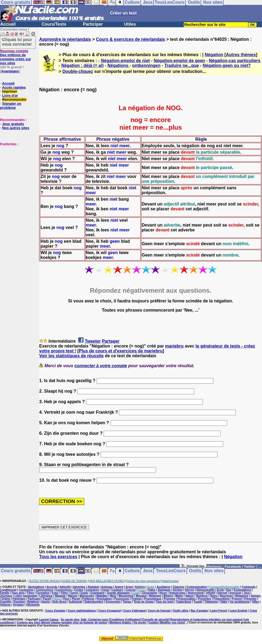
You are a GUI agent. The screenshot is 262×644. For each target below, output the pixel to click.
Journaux (6, 596)
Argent (119, 587)
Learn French (219, 611)
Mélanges (155, 596)
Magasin (60, 596)
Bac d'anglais (199, 611)
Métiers (168, 596)
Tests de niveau (144, 602)
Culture (132, 571)
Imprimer (10, 91)
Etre (229, 590)
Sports (46, 602)
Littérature (46, 596)
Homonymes (177, 593)
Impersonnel (196, 593)
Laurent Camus (49, 620)
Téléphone (211, 602)
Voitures (5, 605)
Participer (93, 24)
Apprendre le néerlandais (65, 39)
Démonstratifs (205, 590)
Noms (214, 596)
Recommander (14, 100)
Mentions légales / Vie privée (128, 623)
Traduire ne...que (182, 65)
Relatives (33, 602)
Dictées (178, 590)
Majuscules (87, 596)
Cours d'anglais (55, 611)
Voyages (18, 605)
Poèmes (137, 599)
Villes (256, 602)
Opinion (256, 596)
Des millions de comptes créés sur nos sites (16, 57)
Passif (47, 599)
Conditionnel (8, 590)
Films (30, 593)
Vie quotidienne (240, 602)
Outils (195, 571)
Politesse (88, 599)
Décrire (189, 590)
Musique (141, 596)
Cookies (154, 623)
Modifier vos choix (172, 623)
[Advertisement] (16, 173)
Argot (129, 587)
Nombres (202, 596)
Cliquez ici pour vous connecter (17, 42)
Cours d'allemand (134, 611)
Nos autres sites (16, 128)
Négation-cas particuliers (235, 61)
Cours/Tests (54, 24)
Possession (122, 599)
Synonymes (113, 602)
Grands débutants (118, 593)
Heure (163, 593)
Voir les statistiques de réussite (71, 356)
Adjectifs (65, 587)
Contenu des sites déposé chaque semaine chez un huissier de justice (62, 623)
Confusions (26, 590)
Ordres (6, 599)
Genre (74, 593)
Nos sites (214, 571)
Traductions (184, 602)
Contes (79, 590)
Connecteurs (64, 590)
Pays (66, 599)
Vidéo (224, 602)
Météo (179, 596)
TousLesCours (171, 571)
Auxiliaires (164, 587)
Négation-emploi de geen (179, 61)
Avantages (10, 71)
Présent (237, 599)
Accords (52, 587)
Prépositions (222, 599)
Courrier (130, 590)
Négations (118, 65)
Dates (152, 590)
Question (19, 602)
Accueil (8, 24)
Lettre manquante (26, 596)
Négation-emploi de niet (125, 61)
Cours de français (159, 611)
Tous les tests (165, 602)
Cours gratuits (16, 571)
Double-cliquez (78, 71)
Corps (105, 590)
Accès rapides (14, 87)
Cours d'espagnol (110, 611)
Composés (249, 587)
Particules (34, 599)
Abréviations (36, 587)
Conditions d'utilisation (125, 620)
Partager (111, 341)
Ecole (220, 590)
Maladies (102, 596)
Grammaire (98, 593)
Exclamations (242, 590)
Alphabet (93, 587)
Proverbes (205, 599)
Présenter (250, 599)
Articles (140, 587)
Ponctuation (104, 599)
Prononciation (187, 599)
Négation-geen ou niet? (227, 65)
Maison (73, 596)
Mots (113, 596)
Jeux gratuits (13, 124)
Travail (198, 602)
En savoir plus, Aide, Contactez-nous (85, 620)
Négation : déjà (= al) (82, 65)
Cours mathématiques (82, 611)
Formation (43, 593)
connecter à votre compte (101, 366)
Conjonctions (45, 590)
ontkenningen (146, 65)
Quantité (6, 602)
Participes (19, 599)
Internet (222, 593)
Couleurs (117, 590)
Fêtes (64, 593)
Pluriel (76, 599)
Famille (5, 593)
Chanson (178, 587)
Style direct (59, 602)
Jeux (148, 571)
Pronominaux (153, 599)
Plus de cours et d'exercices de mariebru (121, 351)
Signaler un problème (11, 106)
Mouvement (126, 596)
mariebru (174, 346)
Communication (197, 587)
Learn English (239, 611)
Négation (214, 55)
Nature (190, 596)
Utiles (130, 24)
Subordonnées (94, 602)
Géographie (150, 593)
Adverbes (79, 587)
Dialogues (164, 590)
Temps (127, 602)
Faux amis (18, 593)
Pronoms (169, 599)
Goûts (84, 593)
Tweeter (93, 341)
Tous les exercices (58, 557)
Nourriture (227, 596)
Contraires (92, 590)
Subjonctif (75, 602)
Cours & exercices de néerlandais (131, 39)
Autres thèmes (241, 55)
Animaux (107, 587)
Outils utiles (181, 611)
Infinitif (210, 593)
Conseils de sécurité (156, 620)
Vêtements (33, 605)
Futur (55, 593)
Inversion (235, 593)
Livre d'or (10, 95)
